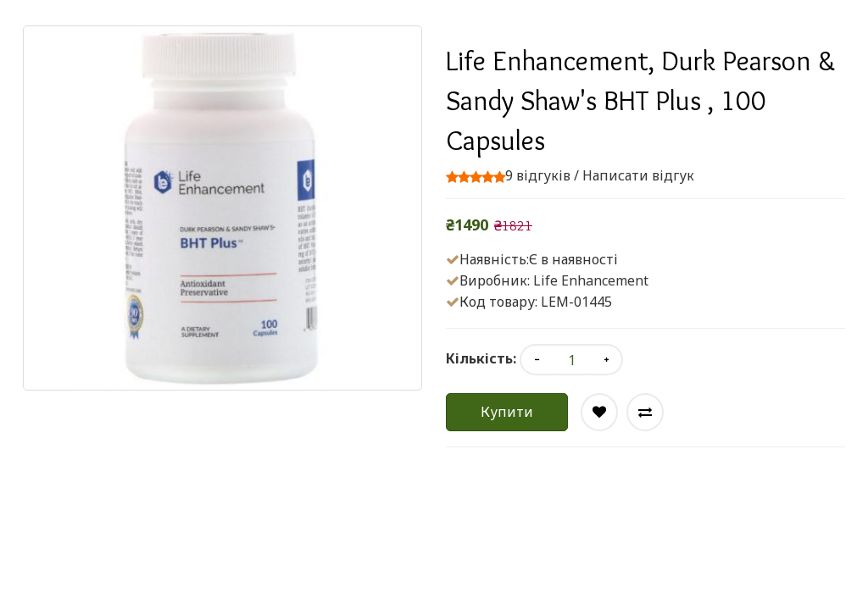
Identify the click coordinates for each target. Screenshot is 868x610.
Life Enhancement (591, 280)
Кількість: (481, 358)
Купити (507, 412)
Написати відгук (638, 175)
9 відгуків (538, 175)
